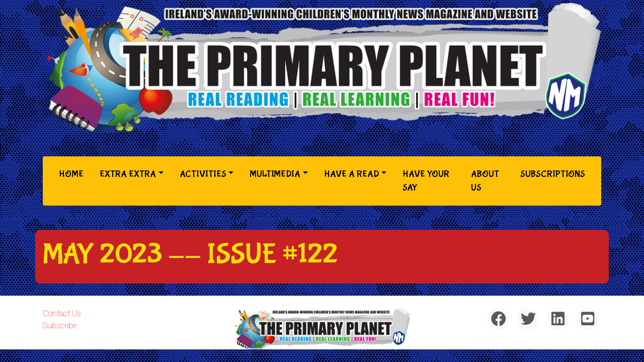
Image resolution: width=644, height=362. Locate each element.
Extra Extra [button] (128, 174)
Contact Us (62, 313)
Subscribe (60, 326)
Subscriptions (553, 174)
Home (73, 173)
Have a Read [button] (352, 174)
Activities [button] (203, 174)
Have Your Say (426, 181)
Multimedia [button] (275, 174)
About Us (485, 181)
